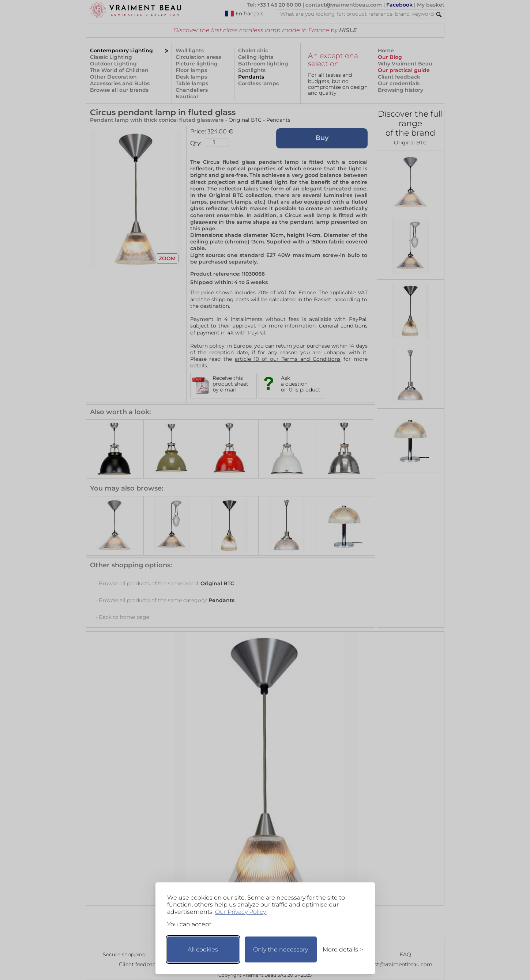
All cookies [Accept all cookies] (203, 949)
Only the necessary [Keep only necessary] (281, 949)
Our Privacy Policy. (241, 912)
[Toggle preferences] (340, 949)
